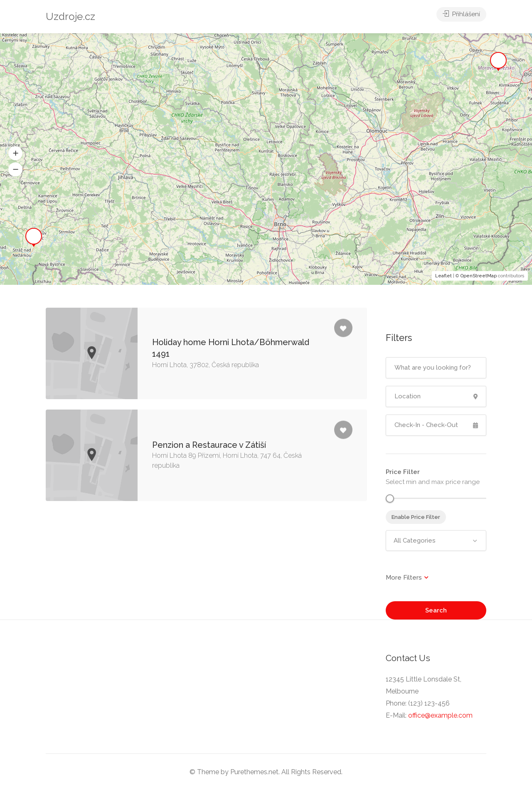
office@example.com (440, 715)
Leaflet (443, 276)
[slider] (390, 499)
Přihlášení (461, 17)
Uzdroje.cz (70, 16)
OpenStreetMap (479, 276)
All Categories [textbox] (415, 541)
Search (436, 610)
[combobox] (436, 541)
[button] (15, 153)
